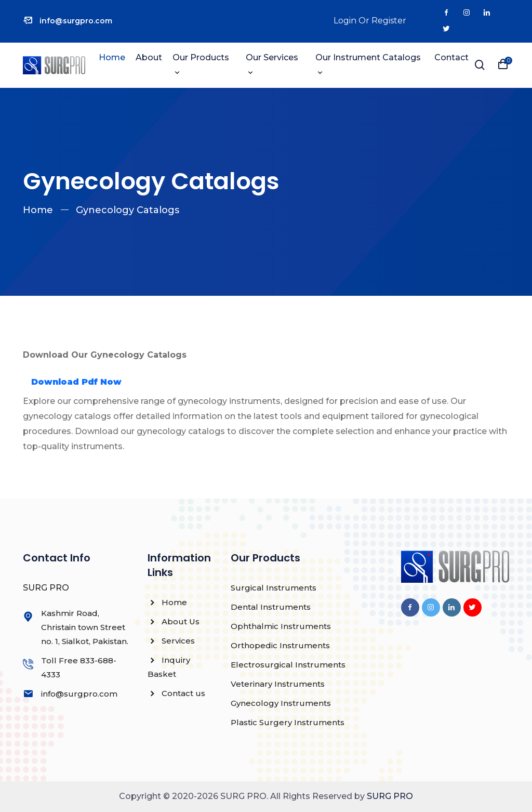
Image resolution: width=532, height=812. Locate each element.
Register (389, 21)
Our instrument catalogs (368, 57)
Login (345, 21)
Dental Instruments (271, 607)
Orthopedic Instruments (280, 645)
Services (171, 641)
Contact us (176, 693)
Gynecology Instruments (281, 703)
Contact (451, 57)
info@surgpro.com (76, 21)
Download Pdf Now (76, 382)
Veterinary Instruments (278, 684)
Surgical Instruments (274, 588)
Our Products (201, 57)
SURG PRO (390, 796)
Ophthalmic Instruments (281, 626)
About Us (174, 621)
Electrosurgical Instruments (288, 665)
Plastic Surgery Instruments (288, 722)
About (149, 57)
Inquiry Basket (169, 667)
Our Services (272, 57)
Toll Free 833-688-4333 (79, 667)
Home (112, 57)
